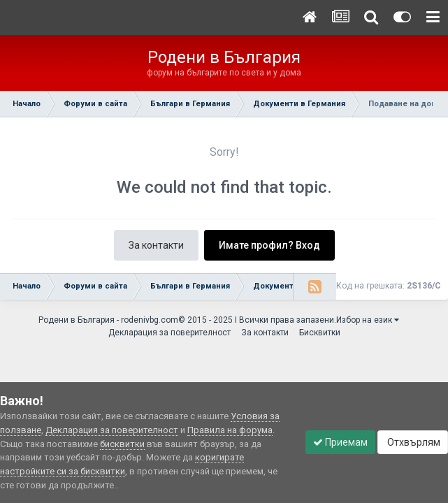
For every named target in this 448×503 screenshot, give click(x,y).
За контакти (156, 245)
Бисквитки (320, 333)
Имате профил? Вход (269, 245)
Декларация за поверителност (169, 333)
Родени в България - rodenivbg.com (108, 320)
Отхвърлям (413, 442)
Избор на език (368, 320)
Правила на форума (230, 430)
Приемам (340, 442)
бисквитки (122, 444)
